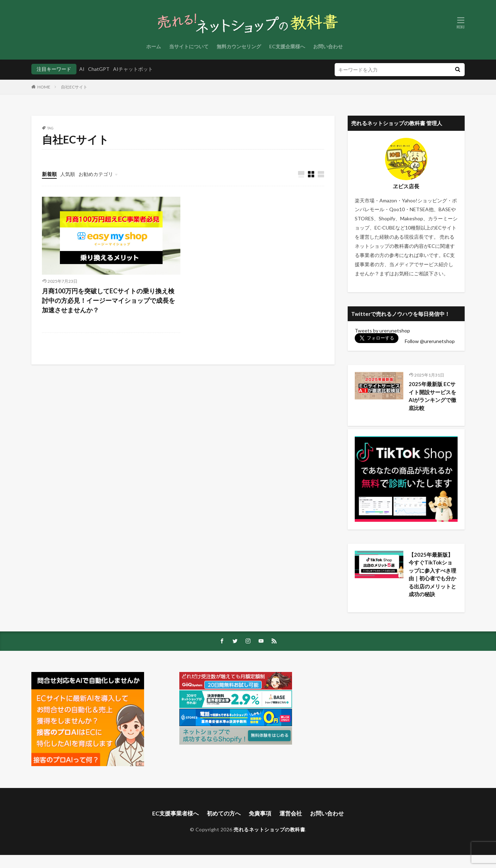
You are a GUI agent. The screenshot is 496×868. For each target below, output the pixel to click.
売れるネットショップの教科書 (269, 842)
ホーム (154, 46)
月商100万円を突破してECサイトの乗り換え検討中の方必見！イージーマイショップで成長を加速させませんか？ (108, 300)
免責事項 (260, 826)
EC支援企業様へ (287, 46)
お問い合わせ (328, 46)
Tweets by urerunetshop (382, 331)
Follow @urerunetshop (430, 341)
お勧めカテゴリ (96, 174)
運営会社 (291, 826)
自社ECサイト (74, 87)
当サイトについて (189, 46)
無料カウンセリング (239, 46)
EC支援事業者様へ (175, 826)
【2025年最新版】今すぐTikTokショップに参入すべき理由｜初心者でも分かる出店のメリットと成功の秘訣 (432, 580)
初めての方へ (224, 826)
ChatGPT (99, 69)
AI (82, 69)
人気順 (68, 174)
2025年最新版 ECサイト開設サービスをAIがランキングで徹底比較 (432, 396)
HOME (44, 87)
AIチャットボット (133, 69)
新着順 (49, 174)
